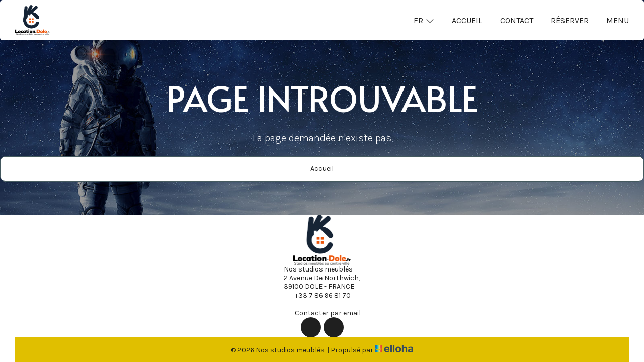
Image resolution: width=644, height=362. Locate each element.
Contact (517, 20)
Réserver (570, 20)
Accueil (467, 20)
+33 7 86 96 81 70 (317, 295)
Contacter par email (322, 313)
